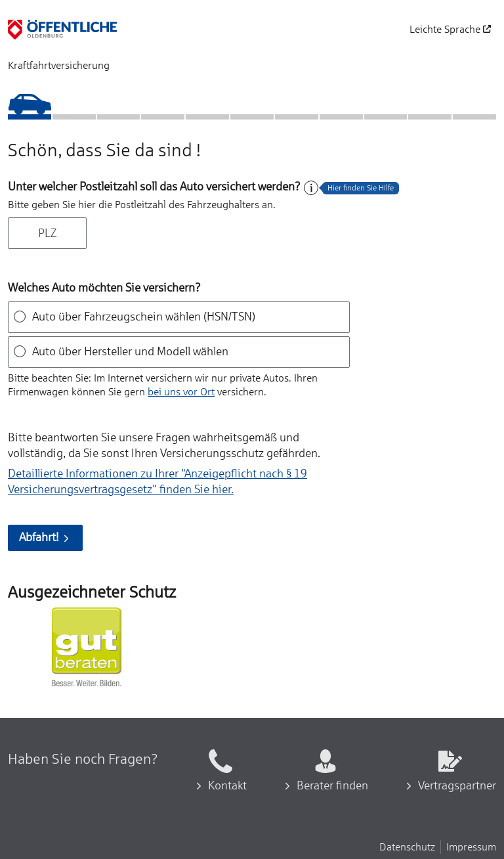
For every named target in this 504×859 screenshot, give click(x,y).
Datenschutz (407, 847)
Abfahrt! (45, 537)
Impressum (471, 847)
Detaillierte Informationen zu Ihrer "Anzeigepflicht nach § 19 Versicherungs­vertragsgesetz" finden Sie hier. (157, 481)
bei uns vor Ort (181, 391)
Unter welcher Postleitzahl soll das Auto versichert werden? (154, 187)
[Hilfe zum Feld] (311, 188)
